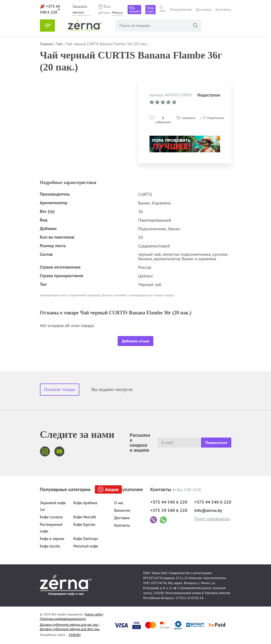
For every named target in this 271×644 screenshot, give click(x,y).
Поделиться (215, 118)
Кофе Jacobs (50, 546)
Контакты (223, 9)
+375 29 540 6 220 (169, 510)
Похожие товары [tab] (59, 389)
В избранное (163, 118)
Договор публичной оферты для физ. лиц (70, 629)
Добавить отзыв (135, 341)
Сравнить (189, 118)
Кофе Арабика (85, 503)
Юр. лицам (134, 9)
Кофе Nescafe (85, 517)
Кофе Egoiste (84, 524)
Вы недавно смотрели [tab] (112, 389)
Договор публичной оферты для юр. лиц (69, 624)
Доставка (204, 9)
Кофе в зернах (52, 539)
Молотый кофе (86, 546)
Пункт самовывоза (212, 519)
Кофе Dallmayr (86, 539)
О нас (163, 9)
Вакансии (122, 510)
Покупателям (181, 9)
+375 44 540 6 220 (169, 502)
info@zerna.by (208, 510)
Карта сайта (94, 614)
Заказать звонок (80, 9)
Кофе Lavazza (51, 517)
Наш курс (150, 9)
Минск (117, 12)
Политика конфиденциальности (63, 619)
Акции (112, 489)
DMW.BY (75, 635)
